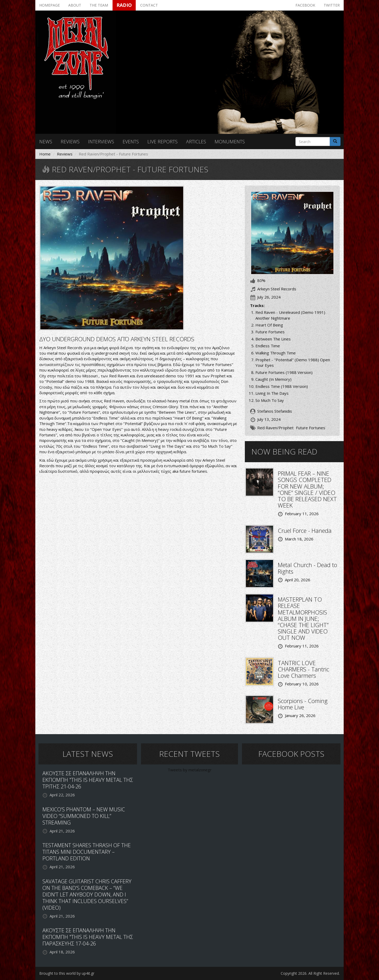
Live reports (162, 142)
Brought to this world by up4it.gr (67, 973)
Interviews (101, 142)
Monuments (230, 142)
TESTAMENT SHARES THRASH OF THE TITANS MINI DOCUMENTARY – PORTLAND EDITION (87, 852)
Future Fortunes (311, 428)
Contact (149, 5)
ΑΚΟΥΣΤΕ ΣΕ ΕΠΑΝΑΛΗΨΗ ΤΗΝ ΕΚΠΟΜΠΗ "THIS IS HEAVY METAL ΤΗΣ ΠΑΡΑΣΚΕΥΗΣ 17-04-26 (88, 937)
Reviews (70, 142)
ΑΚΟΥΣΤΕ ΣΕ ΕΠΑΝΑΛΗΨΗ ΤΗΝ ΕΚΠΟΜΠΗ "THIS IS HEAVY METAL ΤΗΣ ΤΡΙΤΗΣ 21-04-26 (88, 780)
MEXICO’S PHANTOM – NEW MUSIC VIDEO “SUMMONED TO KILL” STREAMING (84, 816)
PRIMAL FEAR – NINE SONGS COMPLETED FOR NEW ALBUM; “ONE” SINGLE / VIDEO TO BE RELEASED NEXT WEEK (307, 489)
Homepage (50, 5)
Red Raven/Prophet (275, 428)
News (46, 142)
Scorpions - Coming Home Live (303, 704)
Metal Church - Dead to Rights (307, 568)
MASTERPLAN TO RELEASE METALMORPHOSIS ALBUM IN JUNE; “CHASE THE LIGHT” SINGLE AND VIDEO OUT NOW (303, 618)
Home (45, 154)
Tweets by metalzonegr (190, 770)
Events (131, 142)
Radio (124, 5)
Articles (196, 142)
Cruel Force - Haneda (305, 530)
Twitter (332, 5)
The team (99, 5)
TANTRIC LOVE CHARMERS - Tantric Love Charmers (303, 669)
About (75, 5)
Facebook (305, 5)
